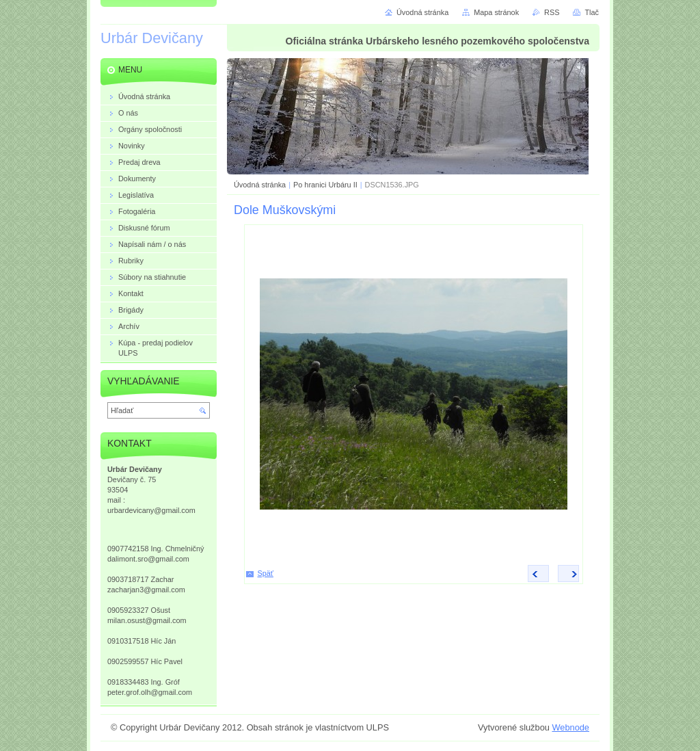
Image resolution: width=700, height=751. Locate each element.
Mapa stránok (496, 12)
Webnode (570, 727)
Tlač (592, 12)
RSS (552, 12)
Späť (266, 573)
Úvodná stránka (260, 185)
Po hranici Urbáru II (325, 185)
